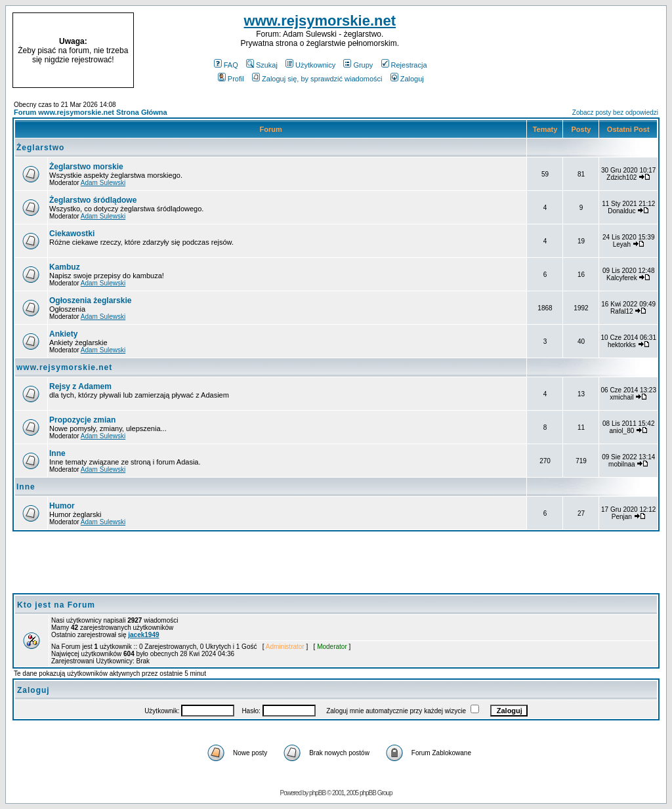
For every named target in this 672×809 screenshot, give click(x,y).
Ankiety (63, 334)
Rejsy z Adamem (80, 386)
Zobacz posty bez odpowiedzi (615, 113)
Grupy (358, 65)
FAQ (226, 65)
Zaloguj (407, 79)
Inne (57, 453)
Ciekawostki (72, 234)
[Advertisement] (583, 51)
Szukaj (262, 65)
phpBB (317, 793)
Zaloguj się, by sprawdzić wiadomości (317, 79)
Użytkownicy (310, 65)
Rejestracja (404, 65)
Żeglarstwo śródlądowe (93, 200)
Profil (231, 79)
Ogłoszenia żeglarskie (90, 301)
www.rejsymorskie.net (320, 21)
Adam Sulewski (103, 183)
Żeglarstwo (40, 148)
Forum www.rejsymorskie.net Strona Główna (91, 112)
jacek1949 (143, 635)
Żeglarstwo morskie (86, 167)
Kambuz (65, 267)
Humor (62, 506)
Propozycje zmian (82, 420)
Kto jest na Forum (56, 605)
